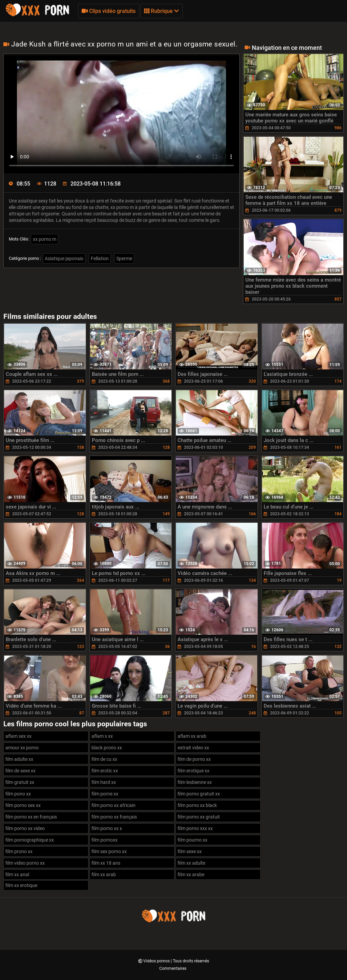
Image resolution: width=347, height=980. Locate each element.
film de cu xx (104, 759)
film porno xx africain (114, 805)
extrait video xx (193, 748)
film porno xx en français (31, 817)
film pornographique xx (30, 840)
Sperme (124, 258)
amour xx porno (22, 748)
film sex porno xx (109, 851)
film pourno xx (192, 840)
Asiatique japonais (64, 258)
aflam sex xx (18, 736)
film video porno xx (25, 863)
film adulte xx (19, 759)
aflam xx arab (192, 736)
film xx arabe (191, 875)
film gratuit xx (20, 782)
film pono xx (18, 794)
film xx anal (17, 875)
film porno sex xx (23, 805)
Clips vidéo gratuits (109, 11)
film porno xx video (25, 828)
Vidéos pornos (157, 961)
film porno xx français (114, 817)
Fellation (100, 258)
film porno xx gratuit (199, 817)
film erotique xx (193, 771)
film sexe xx (190, 851)
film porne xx (105, 794)
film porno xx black (197, 805)
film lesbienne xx (195, 782)
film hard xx (104, 782)
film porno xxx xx (195, 828)
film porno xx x (107, 828)
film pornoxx (105, 840)
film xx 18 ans (106, 863)
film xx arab (104, 875)
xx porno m (45, 239)
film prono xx (19, 851)
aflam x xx (102, 736)
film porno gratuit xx (199, 794)
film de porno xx (194, 759)
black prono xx (107, 748)
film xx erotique (21, 885)
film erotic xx (105, 771)
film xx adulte (191, 863)
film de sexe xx (21, 771)
